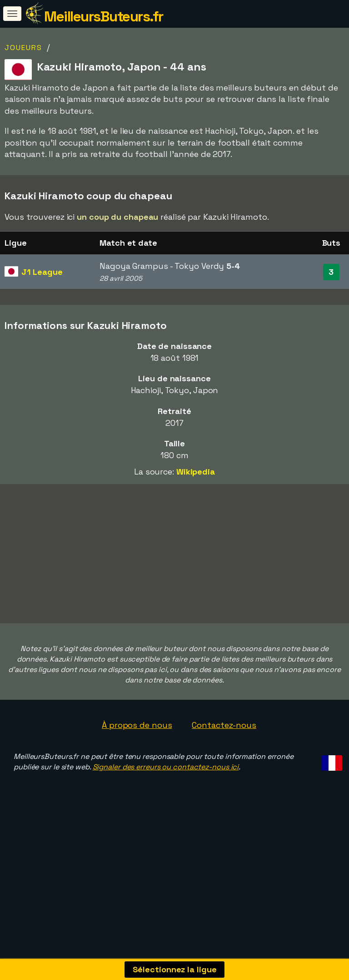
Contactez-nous (224, 756)
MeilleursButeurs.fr (104, 16)
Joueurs (23, 48)
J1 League (42, 272)
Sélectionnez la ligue (175, 969)
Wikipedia (196, 472)
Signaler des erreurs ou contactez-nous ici (166, 798)
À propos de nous (137, 756)
